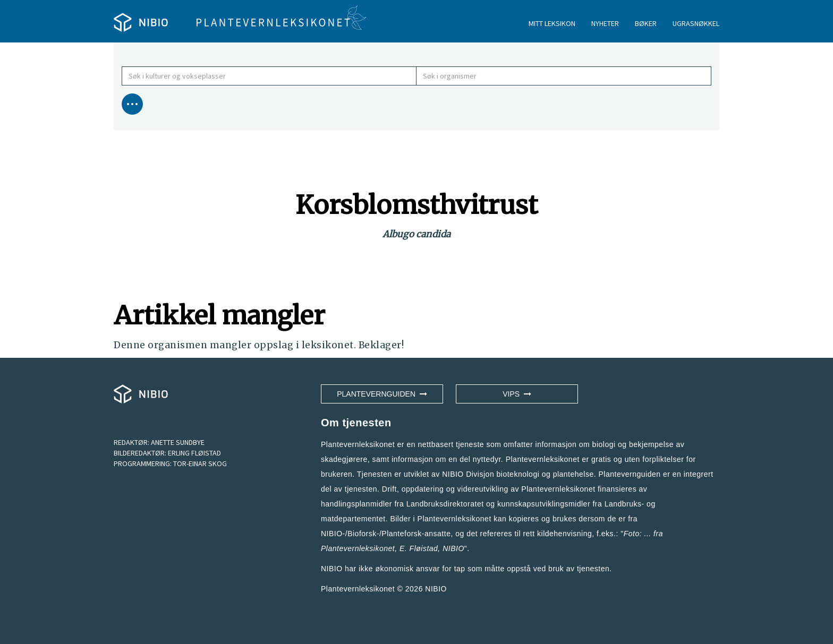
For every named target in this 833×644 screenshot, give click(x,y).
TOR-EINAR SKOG (200, 463)
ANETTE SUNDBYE (178, 442)
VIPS (517, 394)
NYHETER (605, 23)
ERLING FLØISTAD (194, 453)
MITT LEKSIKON (552, 23)
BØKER (646, 23)
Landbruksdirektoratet (445, 504)
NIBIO (436, 589)
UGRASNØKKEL (696, 23)
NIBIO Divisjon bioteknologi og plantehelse (518, 474)
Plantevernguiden (382, 394)
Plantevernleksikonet (358, 548)
